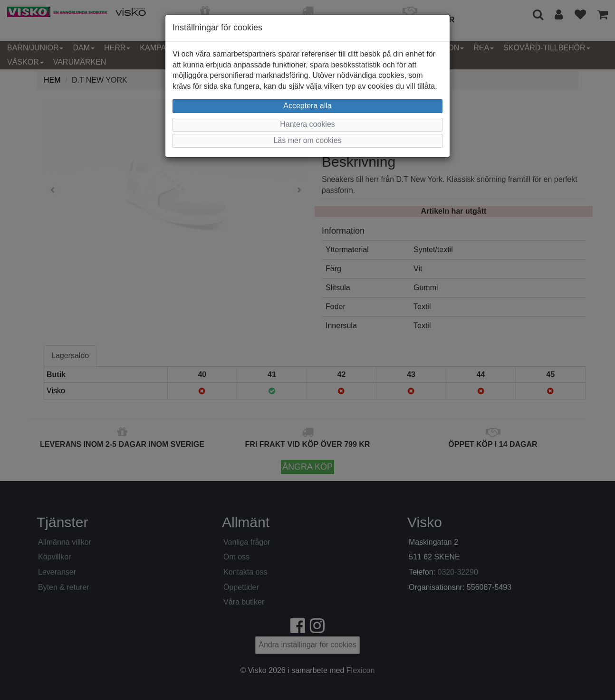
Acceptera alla (307, 106)
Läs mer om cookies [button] (307, 140)
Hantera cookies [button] (307, 124)
